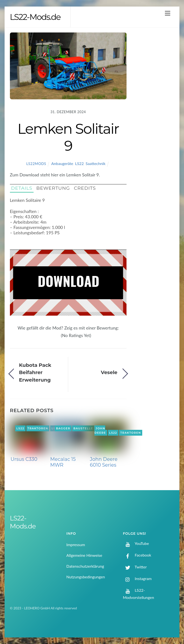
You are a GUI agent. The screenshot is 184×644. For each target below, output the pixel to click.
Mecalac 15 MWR (63, 462)
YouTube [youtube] (136, 543)
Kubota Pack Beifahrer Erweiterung (35, 372)
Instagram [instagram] (137, 578)
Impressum (76, 545)
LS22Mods (36, 164)
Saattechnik (96, 163)
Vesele (109, 372)
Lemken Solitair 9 (68, 137)
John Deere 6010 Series (104, 462)
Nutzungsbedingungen (86, 577)
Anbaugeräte (62, 163)
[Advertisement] (154, 110)
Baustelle (83, 428)
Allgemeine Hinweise (84, 555)
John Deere (100, 431)
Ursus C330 (24, 459)
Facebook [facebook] (137, 555)
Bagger (63, 428)
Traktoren (38, 428)
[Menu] (168, 13)
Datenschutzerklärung (85, 566)
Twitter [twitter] (135, 567)
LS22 (79, 163)
